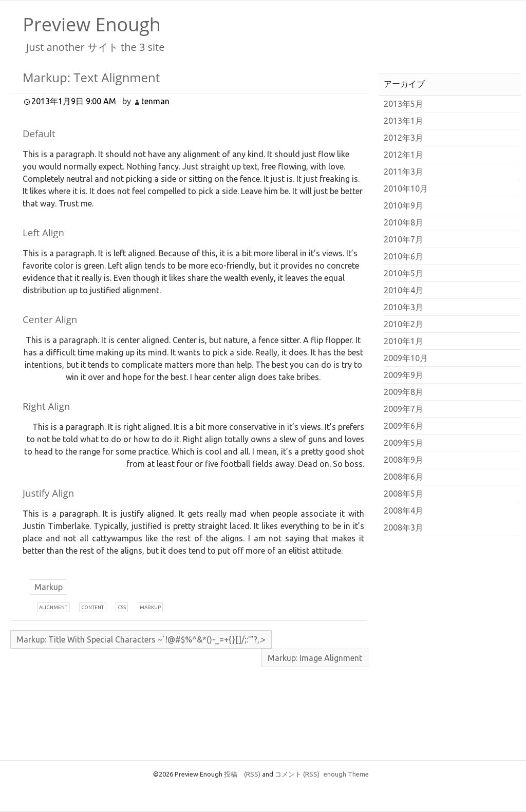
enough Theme (346, 774)
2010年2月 (403, 324)
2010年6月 (403, 256)
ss (122, 607)
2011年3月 (403, 172)
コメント (297, 774)
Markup (49, 587)
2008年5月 (403, 494)
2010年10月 (406, 188)
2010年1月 (403, 341)
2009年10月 (406, 358)
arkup (150, 607)
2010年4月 (403, 290)
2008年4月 (403, 511)
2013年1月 (403, 121)
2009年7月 (403, 409)
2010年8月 (403, 222)
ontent (92, 607)
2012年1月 (403, 155)
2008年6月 (403, 477)
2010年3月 (403, 307)
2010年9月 (403, 205)
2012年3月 (403, 138)
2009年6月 (403, 426)
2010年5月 (403, 273)
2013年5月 (403, 104)
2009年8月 (403, 392)
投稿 (242, 774)
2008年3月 (403, 527)
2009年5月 (403, 443)
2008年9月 (403, 460)
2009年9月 (403, 375)
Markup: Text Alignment (91, 77)
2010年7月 (403, 239)
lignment (53, 607)
